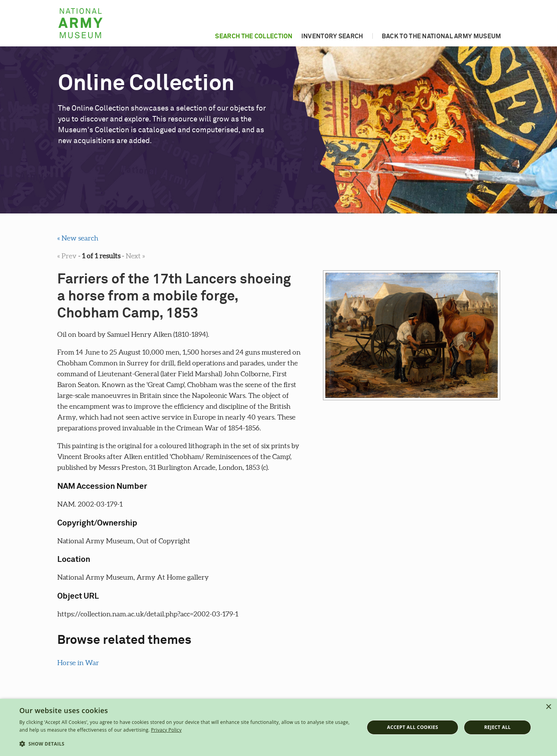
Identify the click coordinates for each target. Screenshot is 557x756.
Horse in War (78, 663)
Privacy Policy (166, 730)
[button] (187, 744)
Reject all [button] (498, 727)
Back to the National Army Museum (442, 36)
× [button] (548, 707)
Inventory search (332, 36)
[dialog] (278, 727)
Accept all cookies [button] (413, 727)
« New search (78, 238)
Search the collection (254, 36)
